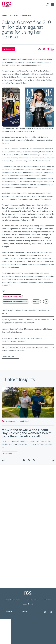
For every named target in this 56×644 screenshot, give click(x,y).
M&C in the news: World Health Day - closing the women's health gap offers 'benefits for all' (27, 433)
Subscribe (8, 49)
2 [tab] (29, 460)
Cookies (48, 600)
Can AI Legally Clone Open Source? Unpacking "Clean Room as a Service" (26, 312)
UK (46, 301)
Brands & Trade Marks (12, 296)
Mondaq (24, 611)
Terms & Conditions (13, 600)
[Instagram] (51, 613)
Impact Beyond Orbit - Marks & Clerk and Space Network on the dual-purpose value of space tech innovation (25, 321)
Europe (36, 301)
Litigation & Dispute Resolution (15, 301)
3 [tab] (34, 460)
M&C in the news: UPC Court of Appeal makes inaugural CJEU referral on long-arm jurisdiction (25, 349)
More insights (9, 357)
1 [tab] (24, 460)
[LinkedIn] (45, 613)
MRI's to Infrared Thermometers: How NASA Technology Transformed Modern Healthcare (22, 340)
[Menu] (52, 5)
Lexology (9, 611)
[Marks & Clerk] (6, 6)
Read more (8, 453)
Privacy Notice (32, 600)
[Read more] (28, 402)
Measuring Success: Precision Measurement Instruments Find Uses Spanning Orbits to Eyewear (27, 330)
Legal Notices (28, 604)
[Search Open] (48, 5)
